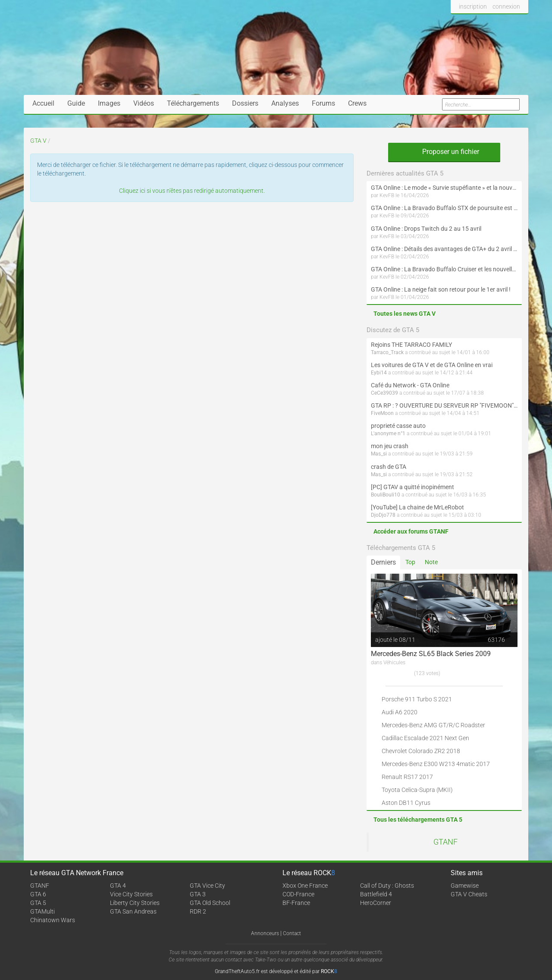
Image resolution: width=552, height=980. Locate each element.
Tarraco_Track (387, 352)
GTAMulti (42, 911)
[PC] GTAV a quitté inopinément (412, 487)
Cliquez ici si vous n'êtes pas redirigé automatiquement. (192, 191)
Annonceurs (265, 933)
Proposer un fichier (444, 152)
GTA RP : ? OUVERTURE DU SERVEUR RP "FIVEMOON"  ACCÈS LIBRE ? (444, 405)
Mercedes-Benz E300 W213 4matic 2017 (436, 764)
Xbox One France (305, 886)
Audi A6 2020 (400, 712)
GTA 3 (198, 894)
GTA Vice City (207, 886)
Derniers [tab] (383, 562)
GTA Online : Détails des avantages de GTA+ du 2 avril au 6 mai (444, 249)
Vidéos (144, 103)
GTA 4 (118, 886)
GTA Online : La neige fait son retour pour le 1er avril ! (441, 289)
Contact (292, 933)
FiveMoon (382, 413)
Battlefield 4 (376, 894)
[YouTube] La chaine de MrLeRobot (417, 507)
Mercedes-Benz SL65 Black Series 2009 (431, 654)
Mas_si (379, 454)
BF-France (296, 903)
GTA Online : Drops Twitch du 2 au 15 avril (426, 229)
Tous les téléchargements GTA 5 (418, 820)
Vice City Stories (131, 894)
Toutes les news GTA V (405, 314)
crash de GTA (389, 467)
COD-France (298, 894)
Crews (357, 103)
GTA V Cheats (469, 894)
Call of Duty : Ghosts (387, 886)
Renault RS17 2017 (407, 777)
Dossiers (245, 103)
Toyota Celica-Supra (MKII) (417, 790)
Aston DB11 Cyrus (406, 803)
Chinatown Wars (53, 920)
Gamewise (465, 886)
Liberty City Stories (135, 903)
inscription (473, 6)
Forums (323, 103)
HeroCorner (376, 903)
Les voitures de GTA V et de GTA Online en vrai (432, 365)
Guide (76, 103)
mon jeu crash (390, 446)
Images (109, 103)
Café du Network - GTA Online (410, 385)
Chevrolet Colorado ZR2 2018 (421, 751)
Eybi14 (379, 373)
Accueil (43, 103)
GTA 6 (38, 894)
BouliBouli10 (386, 495)
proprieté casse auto (398, 426)
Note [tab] (431, 562)
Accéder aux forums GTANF (411, 531)
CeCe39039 (384, 393)
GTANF (445, 842)
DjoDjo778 (383, 515)
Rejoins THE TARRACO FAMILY (411, 345)
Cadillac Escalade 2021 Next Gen (425, 738)
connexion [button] (506, 6)
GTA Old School (210, 903)
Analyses (285, 103)
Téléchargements (193, 103)
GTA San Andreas (133, 911)
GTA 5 (38, 903)
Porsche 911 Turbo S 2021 (417, 699)
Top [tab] (410, 562)
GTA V (38, 141)
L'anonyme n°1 (388, 433)
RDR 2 (198, 911)
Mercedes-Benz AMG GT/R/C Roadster (433, 725)
